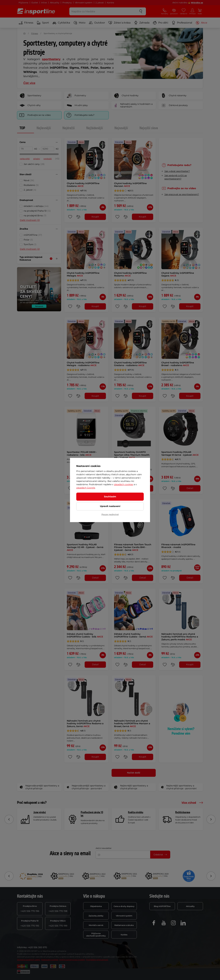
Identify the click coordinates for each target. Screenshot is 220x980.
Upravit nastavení (110, 506)
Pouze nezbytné (110, 514)
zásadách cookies (123, 484)
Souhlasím (110, 497)
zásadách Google (86, 488)
